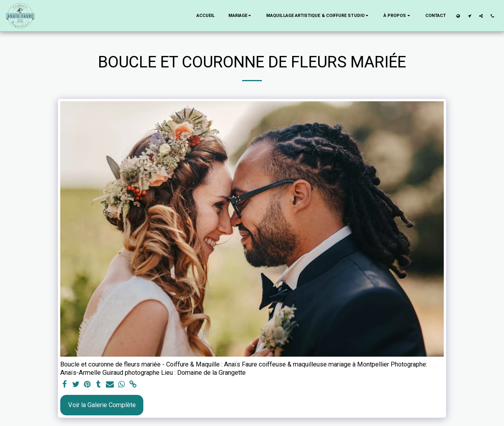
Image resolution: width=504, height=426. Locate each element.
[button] (241, 16)
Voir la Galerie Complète (102, 405)
